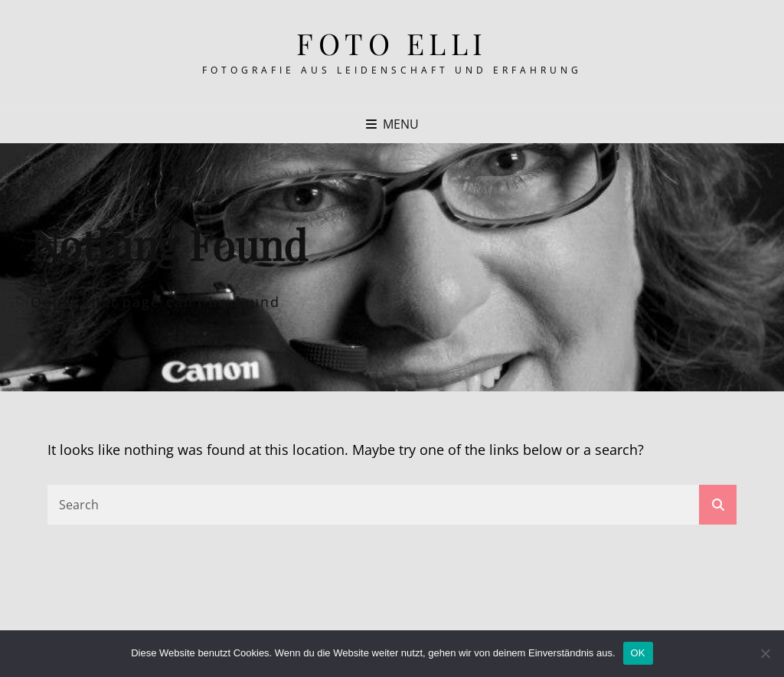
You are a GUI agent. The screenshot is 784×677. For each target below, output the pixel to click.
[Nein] (765, 653)
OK (638, 653)
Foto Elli (392, 43)
